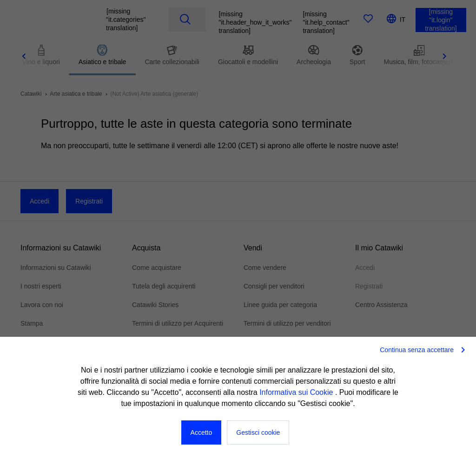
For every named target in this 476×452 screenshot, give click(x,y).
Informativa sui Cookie (297, 392)
